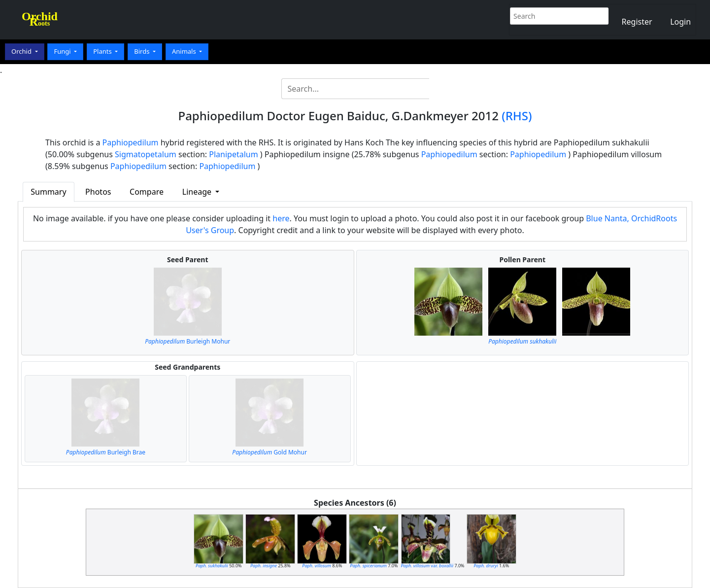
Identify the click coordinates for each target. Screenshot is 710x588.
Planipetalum (233, 154)
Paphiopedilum (131, 142)
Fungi (63, 51)
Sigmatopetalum (146, 154)
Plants (103, 51)
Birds (143, 51)
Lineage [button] (198, 192)
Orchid (22, 51)
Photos (98, 192)
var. (427, 566)
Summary (48, 192)
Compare (147, 192)
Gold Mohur (270, 452)
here (281, 218)
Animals (185, 51)
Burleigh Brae (106, 452)
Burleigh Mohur (187, 341)
